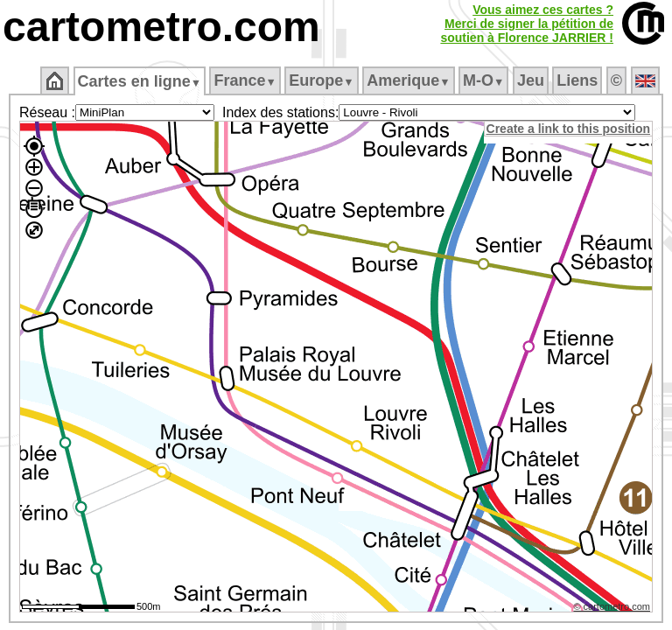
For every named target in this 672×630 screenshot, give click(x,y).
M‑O (485, 80)
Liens (579, 80)
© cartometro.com (613, 609)
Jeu (532, 80)
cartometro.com (161, 27)
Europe (323, 80)
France (246, 80)
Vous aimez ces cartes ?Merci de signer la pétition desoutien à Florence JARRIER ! (527, 24)
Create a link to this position (569, 129)
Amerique (410, 80)
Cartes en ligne (140, 81)
